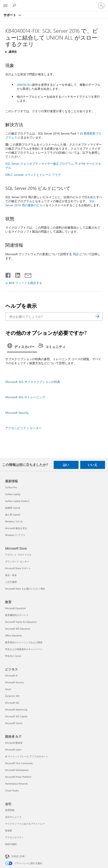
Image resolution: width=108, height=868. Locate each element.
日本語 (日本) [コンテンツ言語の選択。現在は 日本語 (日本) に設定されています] (18, 856)
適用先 (12, 52)
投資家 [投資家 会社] (9, 830)
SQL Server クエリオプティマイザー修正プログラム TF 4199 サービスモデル (53, 166)
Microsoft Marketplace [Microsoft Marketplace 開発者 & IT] (17, 770)
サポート (10, 15)
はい (66, 465)
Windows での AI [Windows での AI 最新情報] (14, 521)
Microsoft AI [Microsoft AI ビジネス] (11, 675)
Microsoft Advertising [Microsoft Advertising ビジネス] (16, 710)
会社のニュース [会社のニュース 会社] (13, 817)
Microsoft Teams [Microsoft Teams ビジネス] (14, 723)
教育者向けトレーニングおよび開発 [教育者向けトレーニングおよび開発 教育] (24, 642)
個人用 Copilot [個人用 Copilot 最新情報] (13, 515)
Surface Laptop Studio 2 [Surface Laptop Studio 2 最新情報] (17, 501)
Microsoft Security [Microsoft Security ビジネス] (14, 682)
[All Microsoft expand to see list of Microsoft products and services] (5, 6)
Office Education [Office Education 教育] (13, 635)
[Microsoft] (54, 3)
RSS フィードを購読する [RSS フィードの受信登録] (26, 283)
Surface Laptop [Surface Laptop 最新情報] (13, 494)
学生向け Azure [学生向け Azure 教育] (13, 656)
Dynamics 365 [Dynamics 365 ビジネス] (12, 696)
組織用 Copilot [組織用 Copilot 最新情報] (13, 508)
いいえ (93, 465)
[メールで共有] (26, 274)
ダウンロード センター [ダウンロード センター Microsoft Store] (17, 561)
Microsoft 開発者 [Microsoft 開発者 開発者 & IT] (14, 743)
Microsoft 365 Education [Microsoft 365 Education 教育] (18, 629)
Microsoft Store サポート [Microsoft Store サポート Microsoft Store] (18, 568)
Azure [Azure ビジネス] (8, 689)
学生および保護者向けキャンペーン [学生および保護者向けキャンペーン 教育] (24, 649)
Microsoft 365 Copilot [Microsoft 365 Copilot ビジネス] (16, 716)
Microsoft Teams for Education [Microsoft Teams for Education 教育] (21, 622)
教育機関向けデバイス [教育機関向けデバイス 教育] (17, 615)
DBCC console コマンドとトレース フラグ (33, 175)
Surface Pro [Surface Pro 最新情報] (11, 487)
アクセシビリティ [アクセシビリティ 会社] (14, 837)
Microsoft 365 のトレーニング (25, 397)
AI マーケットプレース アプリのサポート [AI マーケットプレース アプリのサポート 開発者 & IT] (27, 756)
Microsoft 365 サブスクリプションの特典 (33, 382)
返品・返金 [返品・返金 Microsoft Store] (11, 575)
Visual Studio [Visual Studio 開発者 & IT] (12, 790)
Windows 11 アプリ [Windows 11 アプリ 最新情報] (15, 535)
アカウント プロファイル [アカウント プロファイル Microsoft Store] (18, 555)
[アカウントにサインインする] (101, 6)
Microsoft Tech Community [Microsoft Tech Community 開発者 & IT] (19, 763)
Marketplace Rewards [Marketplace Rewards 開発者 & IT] (16, 784)
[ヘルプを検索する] (15, 6)
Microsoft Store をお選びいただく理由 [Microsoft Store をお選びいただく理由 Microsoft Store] (25, 589)
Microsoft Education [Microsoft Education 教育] (15, 608)
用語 (76, 254)
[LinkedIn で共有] (16, 274)
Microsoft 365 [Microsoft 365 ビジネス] (12, 703)
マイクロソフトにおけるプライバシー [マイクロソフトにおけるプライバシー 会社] (25, 824)
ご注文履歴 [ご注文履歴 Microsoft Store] (11, 582)
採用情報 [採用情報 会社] (10, 810)
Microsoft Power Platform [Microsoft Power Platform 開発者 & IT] (18, 777)
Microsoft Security (17, 413)
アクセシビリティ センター (24, 428)
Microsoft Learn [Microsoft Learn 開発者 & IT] (13, 750)
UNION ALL (24, 85)
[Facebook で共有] (8, 274)
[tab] (22, 347)
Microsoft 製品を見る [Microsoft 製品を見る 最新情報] (16, 528)
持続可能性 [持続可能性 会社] (11, 844)
